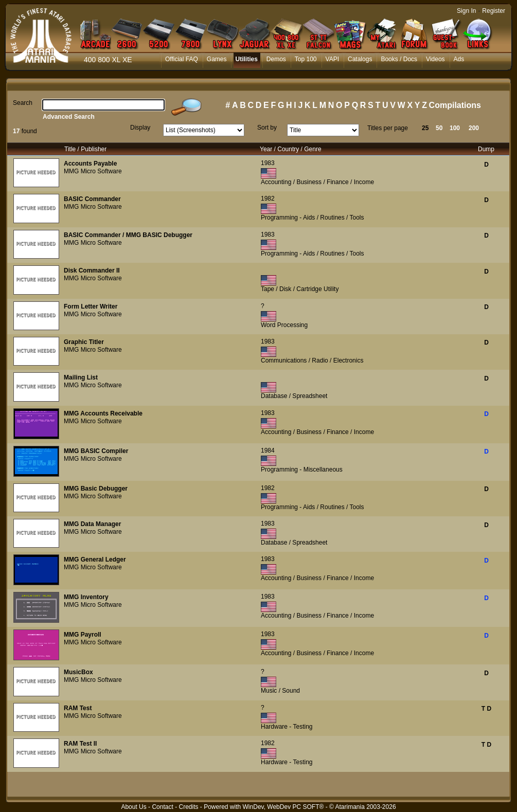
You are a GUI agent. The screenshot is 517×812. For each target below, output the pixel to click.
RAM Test (78, 708)
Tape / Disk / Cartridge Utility (300, 289)
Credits (188, 807)
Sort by (267, 128)
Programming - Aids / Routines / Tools (313, 218)
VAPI (332, 59)
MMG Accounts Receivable (103, 413)
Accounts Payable (90, 164)
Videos (435, 59)
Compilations (455, 105)
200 (474, 128)
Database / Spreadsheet (294, 396)
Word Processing (284, 325)
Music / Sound (280, 691)
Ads (459, 59)
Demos (276, 59)
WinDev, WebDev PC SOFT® (283, 807)
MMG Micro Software (93, 171)
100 (455, 128)
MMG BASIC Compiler (96, 451)
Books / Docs (399, 59)
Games (217, 59)
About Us (133, 807)
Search (23, 103)
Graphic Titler (84, 342)
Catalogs (360, 59)
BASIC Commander (92, 199)
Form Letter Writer (91, 306)
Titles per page (388, 128)
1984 (268, 450)
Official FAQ (182, 59)
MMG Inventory (86, 597)
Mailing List (81, 377)
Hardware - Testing (287, 727)
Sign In (466, 11)
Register (494, 11)
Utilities (246, 59)
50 (439, 128)
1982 (268, 199)
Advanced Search (69, 117)
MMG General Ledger (95, 560)
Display (140, 128)
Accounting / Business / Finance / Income (317, 182)
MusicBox (78, 672)
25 (425, 128)
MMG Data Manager (92, 524)
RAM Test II (80, 744)
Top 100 (306, 59)
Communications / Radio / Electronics (312, 360)
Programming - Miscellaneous (302, 470)
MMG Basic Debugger (96, 489)
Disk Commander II (92, 270)
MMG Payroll (83, 635)
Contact (162, 807)
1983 (268, 163)
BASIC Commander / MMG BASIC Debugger (128, 235)
